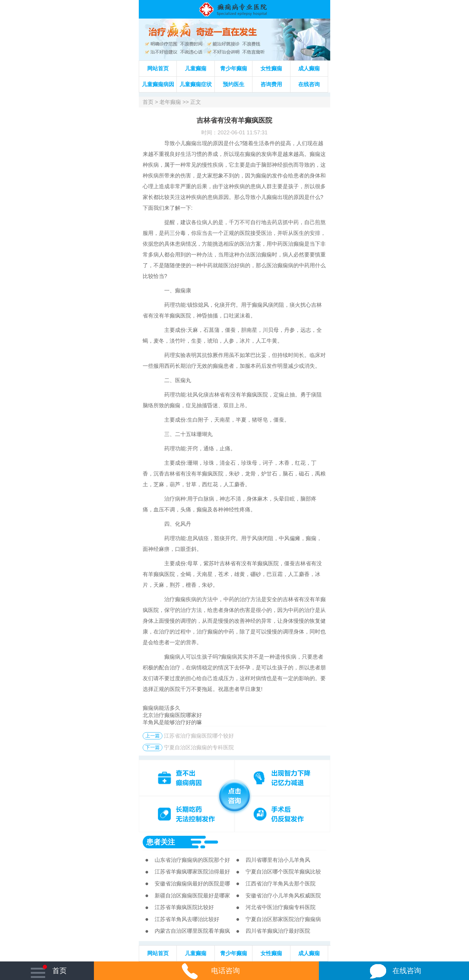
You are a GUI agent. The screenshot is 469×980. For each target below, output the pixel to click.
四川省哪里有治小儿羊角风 (278, 860)
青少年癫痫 (234, 69)
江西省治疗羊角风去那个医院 (281, 884)
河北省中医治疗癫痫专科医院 (281, 907)
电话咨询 (206, 971)
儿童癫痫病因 (158, 84)
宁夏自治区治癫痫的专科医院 (199, 747)
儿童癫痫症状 (196, 84)
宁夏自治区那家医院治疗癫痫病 (283, 919)
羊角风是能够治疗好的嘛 (172, 722)
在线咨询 (309, 84)
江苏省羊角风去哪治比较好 (187, 919)
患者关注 (161, 842)
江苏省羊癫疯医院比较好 (184, 907)
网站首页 (158, 69)
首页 (148, 102)
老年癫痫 (170, 102)
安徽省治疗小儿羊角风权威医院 (283, 896)
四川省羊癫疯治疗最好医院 (278, 931)
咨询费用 (271, 84)
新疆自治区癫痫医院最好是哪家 (192, 896)
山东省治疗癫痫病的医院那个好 (192, 860)
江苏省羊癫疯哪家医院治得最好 (192, 872)
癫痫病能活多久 (162, 708)
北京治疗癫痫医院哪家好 (172, 715)
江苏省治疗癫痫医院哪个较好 (199, 736)
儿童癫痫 (196, 69)
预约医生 (234, 84)
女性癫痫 (271, 69)
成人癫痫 (309, 69)
